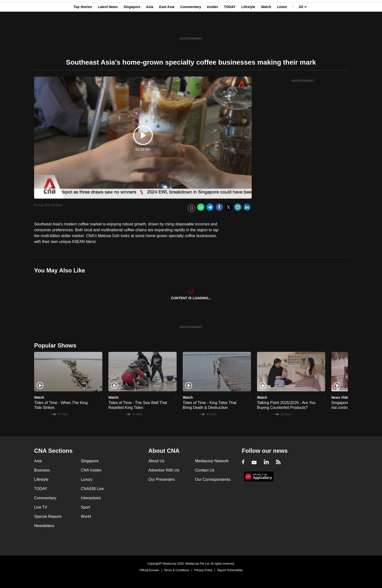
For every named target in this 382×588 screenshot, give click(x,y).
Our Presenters (162, 479)
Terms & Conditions (177, 570)
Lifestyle (248, 28)
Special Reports (48, 516)
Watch (266, 28)
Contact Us (205, 470)
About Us (156, 461)
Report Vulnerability (230, 570)
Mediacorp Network (212, 461)
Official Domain (149, 570)
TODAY (230, 28)
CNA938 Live (92, 489)
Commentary (191, 28)
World (86, 516)
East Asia (167, 28)
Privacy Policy (203, 570)
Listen (282, 28)
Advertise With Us (164, 470)
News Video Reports (348, 397)
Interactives (91, 498)
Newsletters (44, 526)
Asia (150, 28)
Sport (86, 507)
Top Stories (83, 28)
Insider (212, 28)
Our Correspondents (213, 479)
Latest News (108, 28)
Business (42, 470)
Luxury (87, 479)
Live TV (41, 507)
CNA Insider (91, 470)
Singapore (132, 28)
